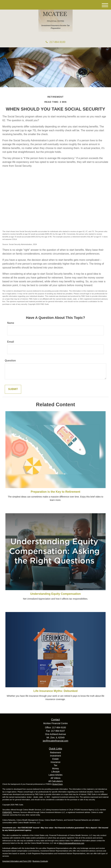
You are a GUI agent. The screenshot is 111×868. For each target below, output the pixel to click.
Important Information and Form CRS (17, 861)
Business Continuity (40, 861)
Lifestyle (55, 772)
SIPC (10, 812)
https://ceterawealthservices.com (72, 843)
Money (55, 768)
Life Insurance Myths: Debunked (55, 691)
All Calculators (55, 781)
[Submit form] (13, 389)
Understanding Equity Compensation (55, 594)
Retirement (55, 753)
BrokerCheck (58, 784)
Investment (55, 756)
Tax (56, 765)
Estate (56, 759)
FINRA (5, 812)
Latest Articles (55, 775)
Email (11, 342)
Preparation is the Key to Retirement (55, 492)
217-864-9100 (55, 42)
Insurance (55, 762)
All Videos (55, 778)
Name (11, 323)
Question (10, 361)
